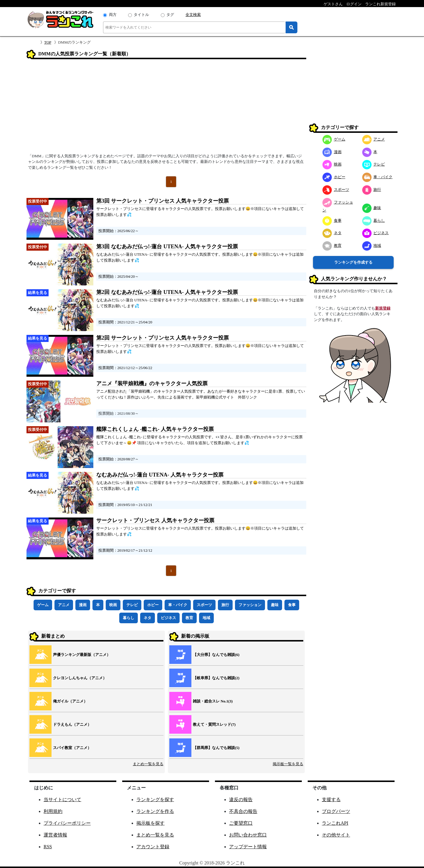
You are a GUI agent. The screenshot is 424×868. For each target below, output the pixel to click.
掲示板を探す (150, 823)
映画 (113, 605)
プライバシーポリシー (67, 823)
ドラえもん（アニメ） (72, 724)
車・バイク (178, 605)
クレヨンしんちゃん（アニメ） (80, 678)
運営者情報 (55, 835)
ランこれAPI (335, 823)
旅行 (225, 605)
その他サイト (336, 835)
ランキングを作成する (353, 262)
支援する (331, 800)
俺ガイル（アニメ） (70, 701)
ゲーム (43, 605)
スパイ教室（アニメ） (72, 748)
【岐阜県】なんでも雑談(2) (216, 678)
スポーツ (204, 605)
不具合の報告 (243, 811)
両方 (113, 15)
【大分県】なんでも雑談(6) (216, 655)
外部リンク (247, 397)
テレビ (132, 605)
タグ (170, 15)
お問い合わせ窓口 (248, 835)
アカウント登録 (153, 847)
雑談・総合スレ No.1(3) (213, 701)
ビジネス (168, 618)
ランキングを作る (155, 811)
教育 (189, 618)
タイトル (141, 15)
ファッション (250, 605)
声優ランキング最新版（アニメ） (82, 655)
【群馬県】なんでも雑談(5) (216, 748)
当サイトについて (62, 800)
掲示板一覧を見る (288, 764)
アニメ (64, 605)
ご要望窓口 (241, 823)
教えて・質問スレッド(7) (214, 724)
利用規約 (53, 811)
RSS (48, 847)
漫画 (83, 605)
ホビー (153, 605)
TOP (48, 42)
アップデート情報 (248, 847)
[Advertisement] (166, 108)
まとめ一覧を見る (148, 764)
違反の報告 (241, 800)
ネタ (148, 618)
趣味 (275, 605)
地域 (206, 618)
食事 (292, 605)
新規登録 (383, 308)
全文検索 (193, 15)
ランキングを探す (155, 800)
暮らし (129, 618)
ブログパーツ (336, 811)
